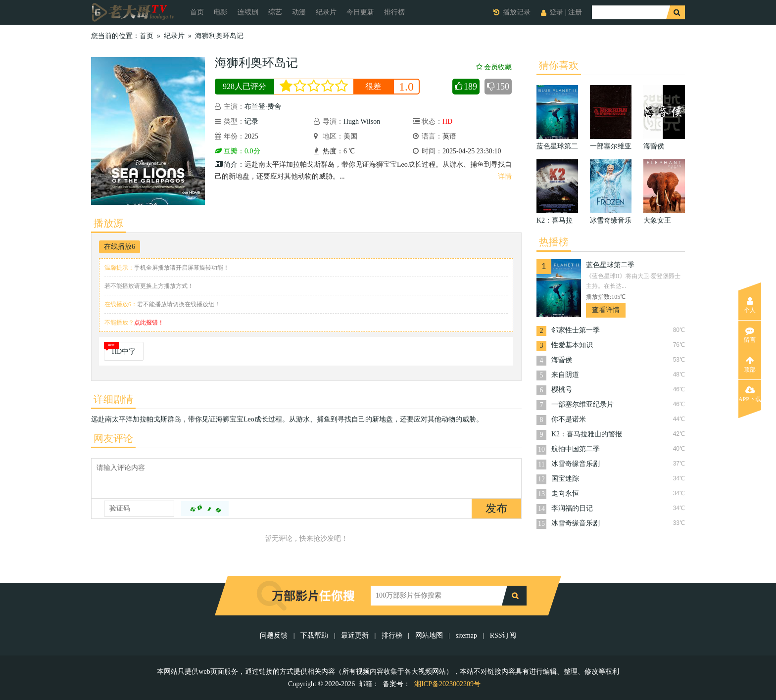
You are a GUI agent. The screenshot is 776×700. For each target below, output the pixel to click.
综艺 (275, 12)
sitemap (466, 635)
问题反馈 (275, 635)
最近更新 (355, 635)
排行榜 (394, 12)
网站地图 (429, 635)
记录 (251, 121)
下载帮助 (314, 635)
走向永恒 (565, 493)
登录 (556, 12)
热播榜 (554, 242)
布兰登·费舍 (263, 107)
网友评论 (113, 438)
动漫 (299, 12)
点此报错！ (149, 323)
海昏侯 (562, 360)
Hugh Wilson (362, 121)
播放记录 (517, 12)
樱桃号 (562, 390)
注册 (575, 12)
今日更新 (360, 12)
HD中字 (124, 351)
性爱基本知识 (572, 345)
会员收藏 (494, 67)
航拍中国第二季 (576, 449)
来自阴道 (565, 375)
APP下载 (750, 394)
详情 (505, 176)
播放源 (108, 223)
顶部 (750, 365)
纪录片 (326, 12)
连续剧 (248, 12)
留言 (750, 335)
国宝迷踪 (565, 479)
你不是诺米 (569, 419)
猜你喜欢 (559, 65)
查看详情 (606, 310)
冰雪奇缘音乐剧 (576, 464)
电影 (221, 12)
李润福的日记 (572, 508)
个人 (750, 305)
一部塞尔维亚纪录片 (582, 404)
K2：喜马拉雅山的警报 (587, 434)
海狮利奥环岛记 (219, 36)
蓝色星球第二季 (610, 265)
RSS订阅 (503, 635)
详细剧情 (113, 399)
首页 (197, 12)
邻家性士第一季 (576, 330)
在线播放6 (120, 247)
